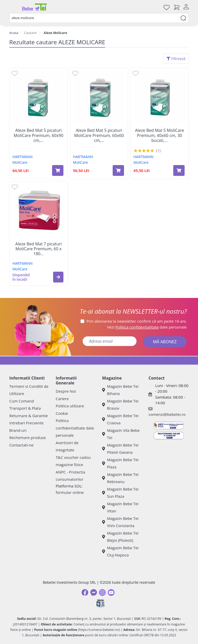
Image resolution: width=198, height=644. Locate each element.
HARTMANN (22, 157)
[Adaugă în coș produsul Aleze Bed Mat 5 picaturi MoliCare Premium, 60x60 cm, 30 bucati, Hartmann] (118, 170)
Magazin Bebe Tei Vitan (120, 507)
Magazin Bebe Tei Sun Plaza (120, 493)
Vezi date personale (147, 327)
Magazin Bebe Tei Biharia (120, 390)
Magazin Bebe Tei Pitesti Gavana (120, 449)
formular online (70, 492)
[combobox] (99, 18)
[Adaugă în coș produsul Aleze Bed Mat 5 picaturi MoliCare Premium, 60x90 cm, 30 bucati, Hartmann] (58, 170)
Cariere (62, 399)
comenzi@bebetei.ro (167, 414)
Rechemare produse (27, 437)
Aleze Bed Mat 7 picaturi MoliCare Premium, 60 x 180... (38, 249)
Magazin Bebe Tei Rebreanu (120, 478)
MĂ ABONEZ (165, 342)
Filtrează (176, 59)
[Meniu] (13, 7)
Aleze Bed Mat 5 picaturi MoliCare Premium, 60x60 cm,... (99, 135)
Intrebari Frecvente (26, 423)
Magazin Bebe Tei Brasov (120, 405)
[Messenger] (94, 593)
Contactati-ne (21, 445)
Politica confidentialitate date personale (75, 428)
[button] (58, 277)
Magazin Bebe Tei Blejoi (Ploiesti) (120, 537)
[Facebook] (85, 593)
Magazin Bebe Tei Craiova (120, 419)
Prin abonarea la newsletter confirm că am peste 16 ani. (137, 321)
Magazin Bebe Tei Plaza (120, 463)
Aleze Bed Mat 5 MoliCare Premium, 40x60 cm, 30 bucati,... (160, 135)
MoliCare (20, 162)
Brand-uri (18, 430)
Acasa (14, 33)
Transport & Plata (25, 408)
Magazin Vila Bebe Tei (121, 434)
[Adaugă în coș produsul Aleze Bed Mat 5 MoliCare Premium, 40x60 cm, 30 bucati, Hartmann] (179, 170)
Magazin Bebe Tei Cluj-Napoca (120, 551)
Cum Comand (22, 401)
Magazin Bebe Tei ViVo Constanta (120, 522)
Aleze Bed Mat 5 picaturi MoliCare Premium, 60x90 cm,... (39, 135)
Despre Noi (66, 391)
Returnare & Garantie (29, 416)
